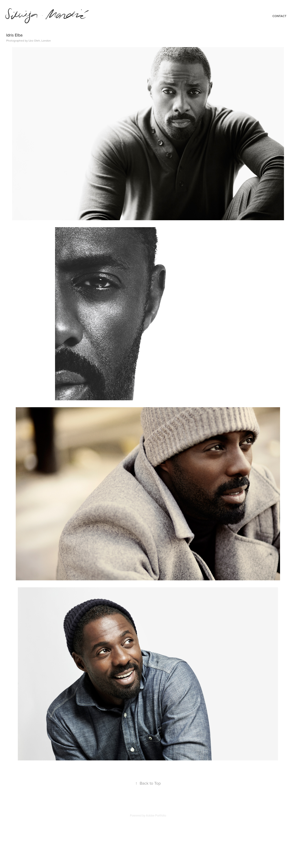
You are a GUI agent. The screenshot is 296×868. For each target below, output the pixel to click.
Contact (279, 16)
